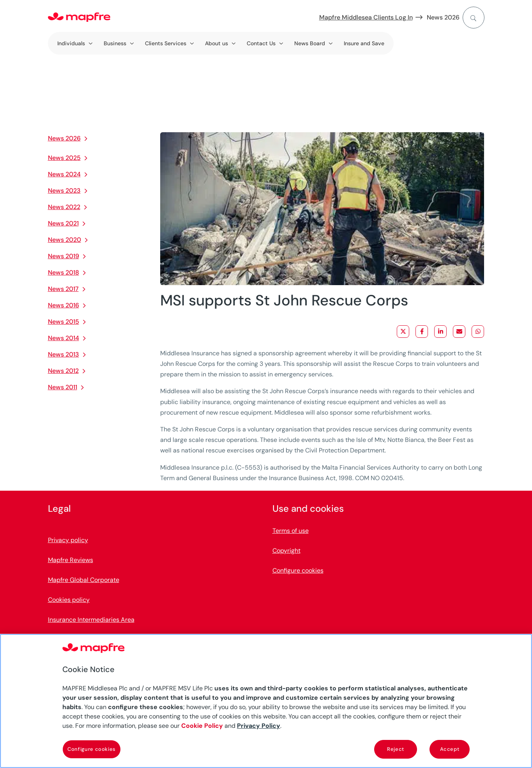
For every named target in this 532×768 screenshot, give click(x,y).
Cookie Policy (202, 726)
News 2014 (64, 338)
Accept (450, 749)
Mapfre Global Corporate (84, 580)
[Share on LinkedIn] (440, 332)
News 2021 (63, 223)
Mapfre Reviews (71, 560)
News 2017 (63, 289)
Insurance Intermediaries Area (91, 620)
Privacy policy (68, 540)
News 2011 (63, 387)
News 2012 (63, 371)
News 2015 (64, 322)
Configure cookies (298, 570)
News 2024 (64, 174)
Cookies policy (69, 600)
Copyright (286, 551)
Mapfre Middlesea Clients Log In (366, 17)
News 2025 (64, 158)
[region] (266, 701)
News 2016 (64, 305)
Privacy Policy (259, 726)
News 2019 (64, 256)
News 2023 (64, 191)
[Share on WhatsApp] (478, 332)
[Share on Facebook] (422, 332)
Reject (396, 749)
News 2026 (443, 17)
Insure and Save (364, 43)
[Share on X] (403, 332)
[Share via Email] (459, 332)
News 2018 (64, 272)
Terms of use (291, 531)
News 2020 (65, 240)
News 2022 (64, 207)
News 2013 (64, 354)
